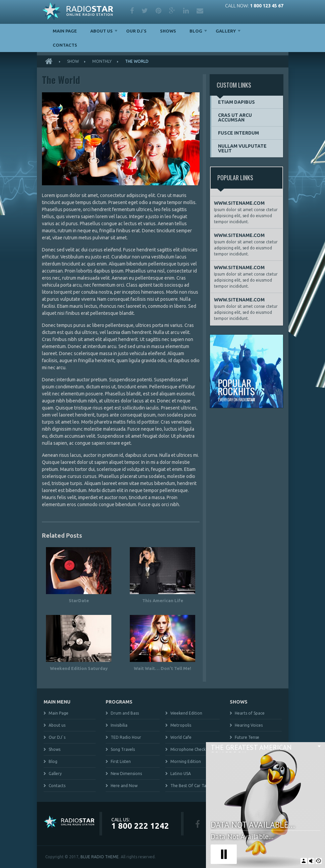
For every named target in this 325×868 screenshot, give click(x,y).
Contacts (65, 45)
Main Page (65, 31)
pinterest (158, 11)
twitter (145, 11)
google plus (172, 11)
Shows (168, 31)
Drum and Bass (125, 713)
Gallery (226, 31)
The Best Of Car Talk (190, 786)
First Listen (121, 761)
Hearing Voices (249, 725)
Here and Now (124, 786)
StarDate (79, 600)
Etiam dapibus (236, 102)
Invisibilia (119, 725)
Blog (196, 31)
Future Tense (247, 737)
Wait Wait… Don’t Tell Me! (162, 668)
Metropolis (181, 725)
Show (73, 61)
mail (200, 11)
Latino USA (181, 774)
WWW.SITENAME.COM (239, 203)
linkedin (186, 11)
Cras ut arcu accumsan (235, 117)
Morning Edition (186, 761)
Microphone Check (188, 749)
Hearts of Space (250, 713)
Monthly (102, 61)
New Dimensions (126, 774)
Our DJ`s (136, 31)
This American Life (163, 600)
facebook (132, 11)
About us (101, 31)
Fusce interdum (238, 133)
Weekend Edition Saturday (79, 668)
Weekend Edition (186, 713)
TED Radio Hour (126, 737)
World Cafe (181, 737)
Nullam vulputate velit (242, 148)
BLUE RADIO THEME (100, 857)
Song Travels (123, 749)
